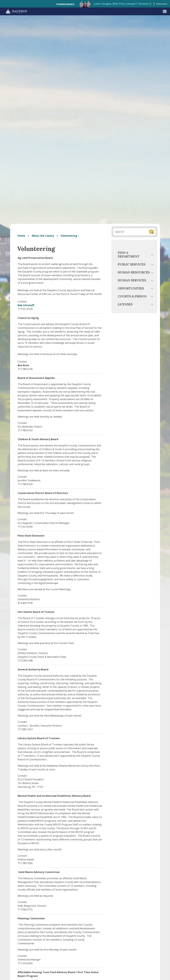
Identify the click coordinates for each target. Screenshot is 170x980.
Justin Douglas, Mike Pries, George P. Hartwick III (123, 4)
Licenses (125, 304)
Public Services (132, 264)
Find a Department (129, 254)
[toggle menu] (152, 255)
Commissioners (65, 4)
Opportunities (131, 288)
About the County (43, 236)
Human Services (132, 280)
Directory (162, 4)
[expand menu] (165, 11)
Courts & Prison (132, 296)
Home (21, 236)
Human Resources (134, 272)
